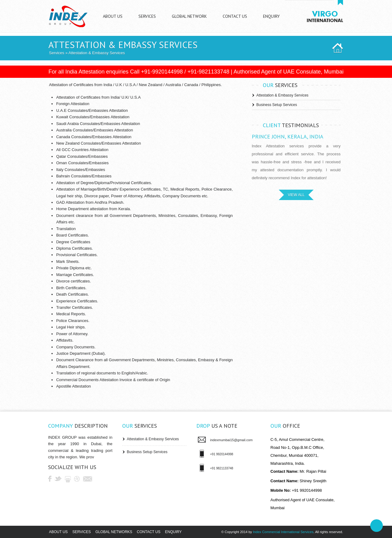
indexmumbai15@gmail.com (231, 440)
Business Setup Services (277, 105)
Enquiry (173, 532)
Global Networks (114, 532)
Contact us (149, 532)
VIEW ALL (296, 195)
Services (57, 53)
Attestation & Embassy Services (282, 95)
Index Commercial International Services (283, 532)
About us (58, 532)
